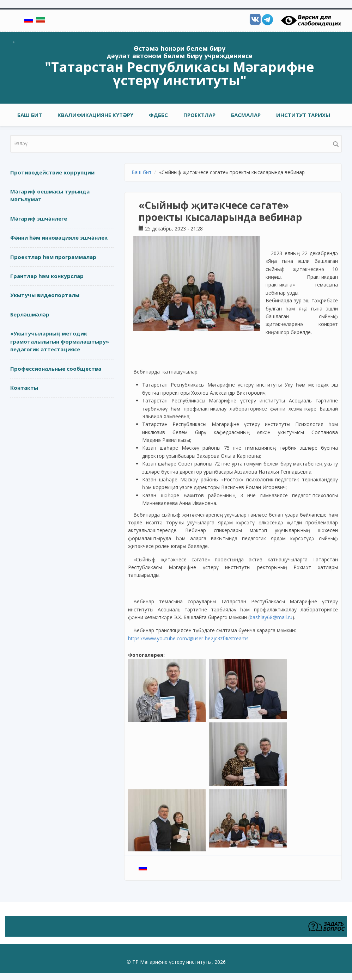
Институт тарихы (303, 115)
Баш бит (30, 115)
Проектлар (199, 115)
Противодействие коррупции (52, 172)
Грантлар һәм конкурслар (47, 276)
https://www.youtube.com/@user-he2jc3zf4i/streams (188, 638)
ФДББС (158, 115)
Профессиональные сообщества (56, 369)
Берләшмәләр (30, 314)
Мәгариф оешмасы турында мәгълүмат (50, 195)
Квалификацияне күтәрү (95, 115)
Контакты (24, 388)
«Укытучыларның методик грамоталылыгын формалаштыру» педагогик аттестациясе (60, 341)
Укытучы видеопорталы (45, 295)
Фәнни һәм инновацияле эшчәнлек (59, 238)
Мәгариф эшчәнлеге (39, 218)
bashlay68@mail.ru (271, 617)
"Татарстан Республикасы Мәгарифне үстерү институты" (180, 73)
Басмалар (246, 115)
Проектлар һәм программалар (53, 257)
